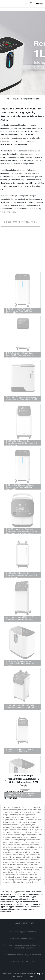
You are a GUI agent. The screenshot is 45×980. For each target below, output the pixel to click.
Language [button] (39, 4)
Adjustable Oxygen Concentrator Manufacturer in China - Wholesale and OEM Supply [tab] (22, 781)
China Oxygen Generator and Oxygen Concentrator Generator (25, 946)
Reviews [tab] (11, 798)
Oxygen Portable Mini (33, 904)
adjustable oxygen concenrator (26, 99)
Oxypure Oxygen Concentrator (25, 938)
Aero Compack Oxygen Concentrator (15, 892)
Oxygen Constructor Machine (12, 904)
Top (39, 974)
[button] (26, 4)
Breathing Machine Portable (25, 961)
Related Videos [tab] (14, 792)
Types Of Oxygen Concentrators (13, 907)
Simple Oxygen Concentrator (25, 932)
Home (7, 99)
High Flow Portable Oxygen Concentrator (25, 954)
